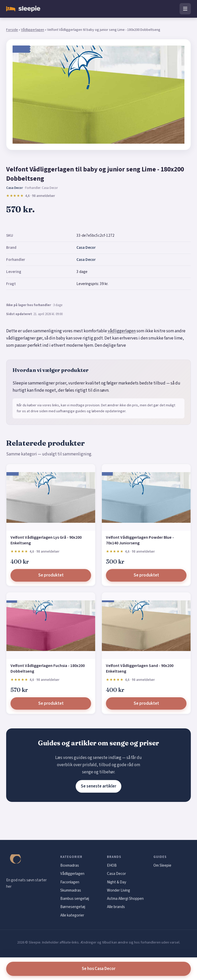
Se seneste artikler (98, 786)
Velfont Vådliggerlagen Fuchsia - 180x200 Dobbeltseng (48, 668)
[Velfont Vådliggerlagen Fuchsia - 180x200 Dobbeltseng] (51, 626)
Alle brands (116, 907)
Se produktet (51, 575)
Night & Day (117, 882)
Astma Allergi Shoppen (125, 899)
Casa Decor (86, 248)
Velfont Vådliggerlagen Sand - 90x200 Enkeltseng (140, 668)
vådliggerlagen (122, 331)
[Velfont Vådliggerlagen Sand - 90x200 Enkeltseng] (146, 626)
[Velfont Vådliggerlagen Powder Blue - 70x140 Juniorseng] (146, 498)
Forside (12, 30)
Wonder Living (119, 890)
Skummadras (71, 890)
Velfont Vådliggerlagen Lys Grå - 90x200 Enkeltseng (46, 540)
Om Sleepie (162, 865)
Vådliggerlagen (33, 30)
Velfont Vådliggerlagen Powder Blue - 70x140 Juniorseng (140, 540)
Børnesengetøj (73, 907)
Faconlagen (70, 882)
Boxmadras (70, 865)
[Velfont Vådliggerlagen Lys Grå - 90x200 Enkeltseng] (51, 498)
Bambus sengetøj (75, 899)
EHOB (112, 865)
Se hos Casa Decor (99, 969)
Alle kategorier (72, 915)
